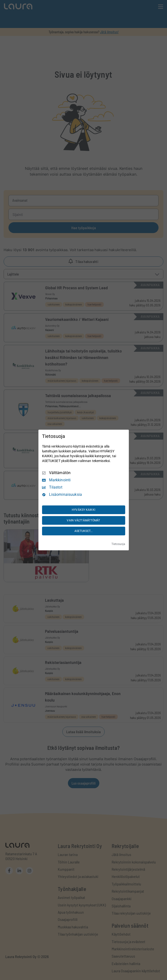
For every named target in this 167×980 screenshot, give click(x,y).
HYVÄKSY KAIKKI (83, 510)
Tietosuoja (118, 544)
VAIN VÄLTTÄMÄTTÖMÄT (83, 520)
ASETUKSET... (83, 531)
